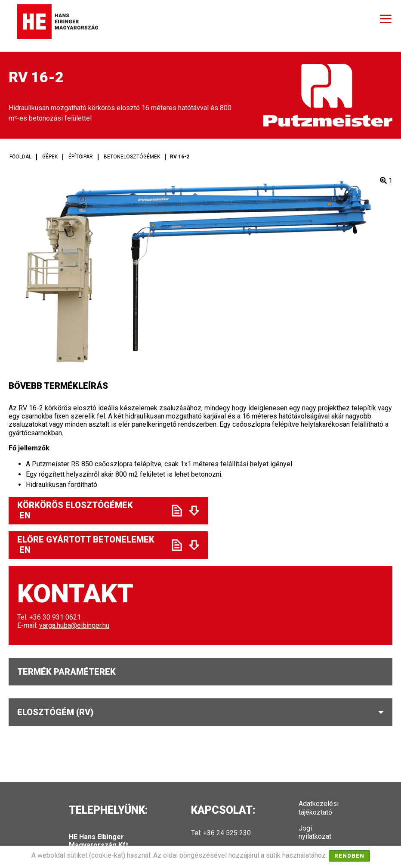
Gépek (50, 157)
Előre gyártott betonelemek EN (87, 545)
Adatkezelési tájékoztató (319, 808)
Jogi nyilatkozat (315, 832)
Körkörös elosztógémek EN (87, 510)
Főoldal (20, 157)
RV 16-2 (180, 157)
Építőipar (81, 157)
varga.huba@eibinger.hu (74, 625)
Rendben (349, 856)
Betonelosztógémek (132, 157)
